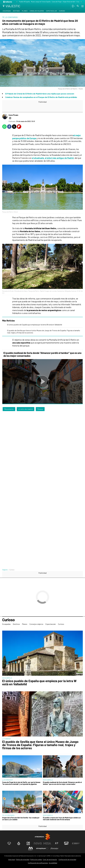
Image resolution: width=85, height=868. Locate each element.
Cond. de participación (50, 860)
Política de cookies (36, 860)
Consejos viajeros (37, 11)
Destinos (16, 11)
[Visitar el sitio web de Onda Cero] (66, 843)
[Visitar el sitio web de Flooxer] (54, 848)
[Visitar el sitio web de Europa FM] (76, 843)
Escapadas (7, 11)
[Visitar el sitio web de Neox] (28, 843)
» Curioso (11, 570)
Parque (40, 409)
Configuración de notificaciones (38, 863)
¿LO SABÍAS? (6, 739)
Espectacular (51, 11)
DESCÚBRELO (7, 678)
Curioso (62, 11)
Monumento (9, 409)
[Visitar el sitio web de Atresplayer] (42, 848)
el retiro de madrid (26, 409)
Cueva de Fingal (57, 2)
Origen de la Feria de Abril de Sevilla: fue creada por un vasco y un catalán (21, 819)
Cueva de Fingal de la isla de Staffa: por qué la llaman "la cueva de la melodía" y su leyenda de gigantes (21, 783)
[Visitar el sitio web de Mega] (47, 843)
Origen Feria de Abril (69, 2)
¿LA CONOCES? (7, 780)
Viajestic (5, 570)
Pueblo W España (24, 2)
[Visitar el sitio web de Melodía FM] (31, 848)
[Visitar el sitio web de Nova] (38, 843)
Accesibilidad (53, 863)
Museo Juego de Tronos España (41, 2)
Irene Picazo (13, 115)
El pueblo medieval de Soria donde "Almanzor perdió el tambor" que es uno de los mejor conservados (62, 783)
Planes (25, 11)
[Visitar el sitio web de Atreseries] (57, 843)
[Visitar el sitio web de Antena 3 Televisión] (9, 843)
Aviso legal (12, 860)
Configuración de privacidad (67, 860)
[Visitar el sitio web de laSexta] (19, 843)
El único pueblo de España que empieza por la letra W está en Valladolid (35, 325)
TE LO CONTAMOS (8, 815)
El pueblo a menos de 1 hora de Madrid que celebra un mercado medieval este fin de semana (62, 819)
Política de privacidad (23, 860)
